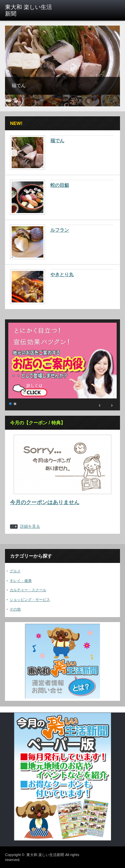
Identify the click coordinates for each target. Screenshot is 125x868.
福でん (57, 141)
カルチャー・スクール (28, 590)
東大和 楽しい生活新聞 (45, 855)
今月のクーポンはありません (45, 502)
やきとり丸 (62, 274)
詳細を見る (30, 527)
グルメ (15, 571)
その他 (15, 609)
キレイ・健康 (21, 581)
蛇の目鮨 (60, 185)
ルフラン (60, 230)
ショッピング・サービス (30, 599)
